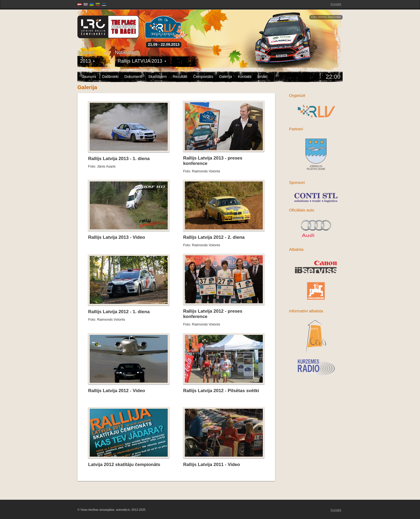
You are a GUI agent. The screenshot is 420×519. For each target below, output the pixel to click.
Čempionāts (203, 77)
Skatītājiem (157, 77)
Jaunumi (89, 77)
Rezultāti (180, 77)
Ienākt (262, 77)
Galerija (226, 77)
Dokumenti (133, 77)
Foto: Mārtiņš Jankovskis (326, 17)
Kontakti (336, 4)
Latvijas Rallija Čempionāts (108, 27)
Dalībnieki (110, 77)
